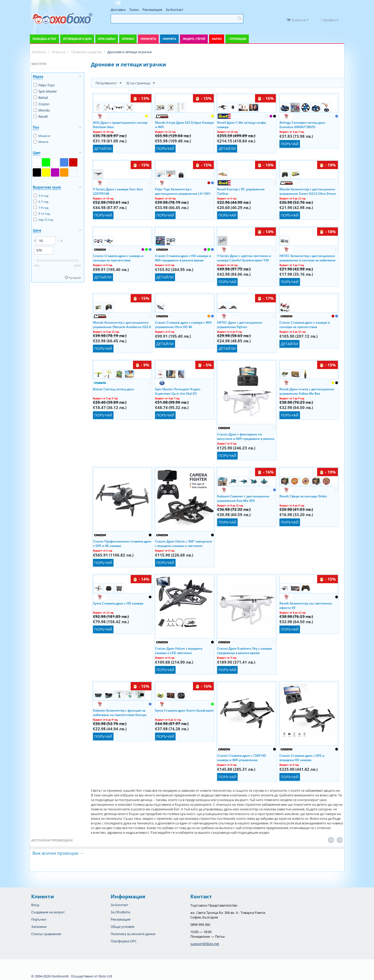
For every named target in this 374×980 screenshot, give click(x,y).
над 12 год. (44, 220)
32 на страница (140, 83)
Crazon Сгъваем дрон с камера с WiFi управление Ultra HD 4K (183, 324)
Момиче (42, 136)
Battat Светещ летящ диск (113, 389)
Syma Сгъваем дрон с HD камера (118, 603)
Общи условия (122, 927)
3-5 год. (41, 196)
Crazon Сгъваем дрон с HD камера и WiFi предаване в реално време (183, 258)
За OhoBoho (121, 912)
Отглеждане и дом (77, 39)
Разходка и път (44, 39)
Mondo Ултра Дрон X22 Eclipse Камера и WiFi (184, 124)
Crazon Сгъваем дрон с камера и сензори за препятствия (118, 258)
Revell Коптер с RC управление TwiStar (241, 191)
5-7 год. (41, 202)
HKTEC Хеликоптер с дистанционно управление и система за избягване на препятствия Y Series (308, 258)
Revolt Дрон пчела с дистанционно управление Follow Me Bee (307, 391)
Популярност (109, 83)
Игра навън (107, 39)
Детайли (103, 148)
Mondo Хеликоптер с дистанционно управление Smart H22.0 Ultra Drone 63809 (308, 191)
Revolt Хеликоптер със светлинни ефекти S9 (306, 605)
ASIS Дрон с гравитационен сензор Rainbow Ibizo (120, 124)
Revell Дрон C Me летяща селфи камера (242, 124)
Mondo (42, 110)
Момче (41, 142)
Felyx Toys (44, 85)
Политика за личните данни (133, 934)
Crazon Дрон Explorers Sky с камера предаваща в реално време (245, 650)
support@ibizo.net (205, 944)
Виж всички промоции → (58, 853)
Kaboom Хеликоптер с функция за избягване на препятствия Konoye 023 (120, 712)
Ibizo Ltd (105, 976)
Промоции (238, 39)
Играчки (128, 39)
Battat (41, 98)
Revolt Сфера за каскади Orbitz (303, 496)
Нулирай (75, 278)
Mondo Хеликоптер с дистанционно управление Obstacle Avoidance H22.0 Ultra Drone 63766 (122, 324)
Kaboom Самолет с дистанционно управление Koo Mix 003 (243, 498)
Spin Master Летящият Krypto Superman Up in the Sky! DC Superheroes (178, 391)
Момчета (169, 39)
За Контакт (175, 10)
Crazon (41, 104)
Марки (217, 39)
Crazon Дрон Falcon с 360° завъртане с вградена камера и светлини (183, 543)
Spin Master (45, 91)
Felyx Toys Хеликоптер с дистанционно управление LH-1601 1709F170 (183, 191)
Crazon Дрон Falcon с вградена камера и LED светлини (179, 650)
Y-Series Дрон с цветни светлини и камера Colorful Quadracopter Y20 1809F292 (244, 258)
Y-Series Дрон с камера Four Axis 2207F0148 (118, 191)
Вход (35, 905)
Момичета (148, 39)
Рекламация (152, 10)
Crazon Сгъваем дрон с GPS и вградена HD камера (302, 757)
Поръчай (165, 148)
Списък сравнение (46, 934)
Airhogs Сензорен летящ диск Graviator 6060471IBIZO (302, 124)
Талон (134, 10)
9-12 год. (42, 214)
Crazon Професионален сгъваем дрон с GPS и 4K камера (122, 543)
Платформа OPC (124, 941)
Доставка (118, 10)
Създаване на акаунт (48, 912)
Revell (41, 116)
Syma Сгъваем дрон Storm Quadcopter (184, 710)
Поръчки (39, 919)
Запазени (39, 927)
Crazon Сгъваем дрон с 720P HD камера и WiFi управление (242, 757)
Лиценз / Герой (194, 39)
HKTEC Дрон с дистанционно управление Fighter (240, 324)
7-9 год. (41, 208)
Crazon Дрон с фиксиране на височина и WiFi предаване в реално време (246, 436)
